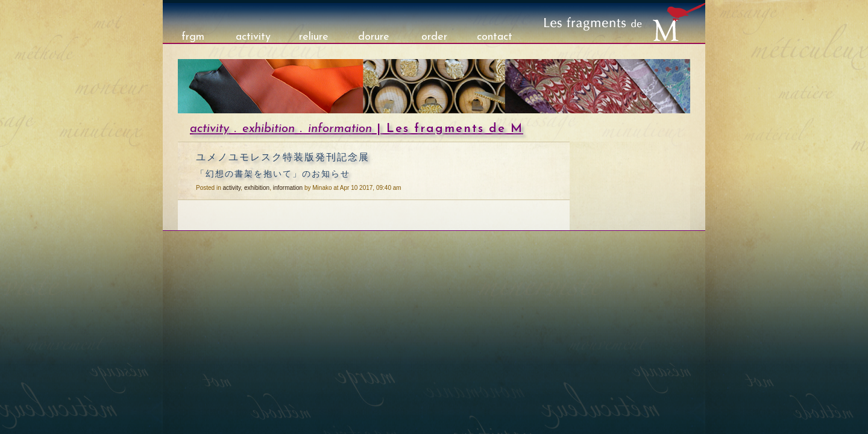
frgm (193, 37)
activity (253, 37)
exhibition (269, 129)
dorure (374, 37)
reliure (314, 37)
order (434, 37)
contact (495, 37)
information (340, 129)
